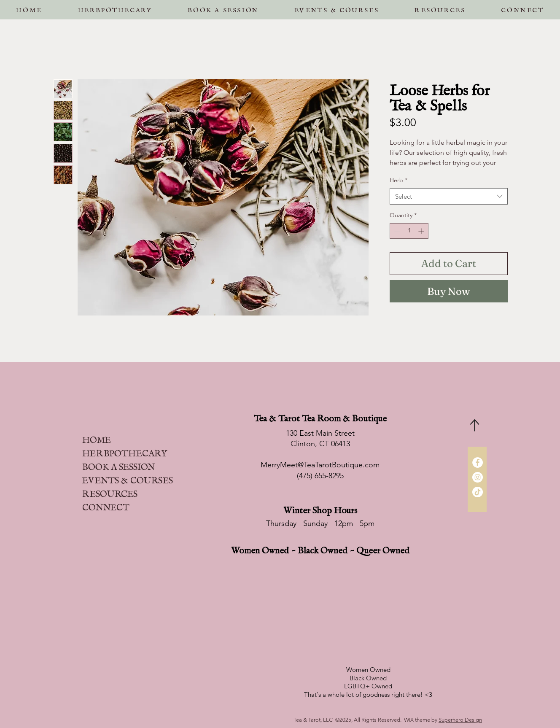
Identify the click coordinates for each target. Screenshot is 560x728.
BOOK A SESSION (118, 465)
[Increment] (422, 231)
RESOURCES (110, 492)
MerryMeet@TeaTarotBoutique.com (320, 465)
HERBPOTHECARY (125, 451)
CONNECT (106, 505)
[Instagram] (478, 477)
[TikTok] (478, 492)
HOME (97, 438)
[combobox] (449, 196)
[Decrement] (396, 231)
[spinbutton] (409, 231)
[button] (223, 8)
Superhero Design (460, 720)
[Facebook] (478, 462)
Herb (398, 180)
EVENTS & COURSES (128, 478)
